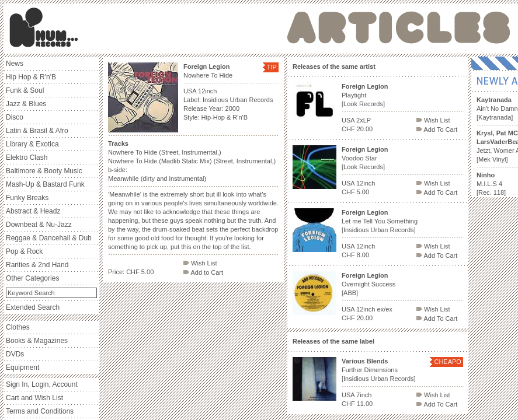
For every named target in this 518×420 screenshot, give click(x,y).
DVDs (15, 354)
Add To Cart (437, 129)
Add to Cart (203, 272)
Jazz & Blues (26, 104)
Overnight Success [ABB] (368, 284)
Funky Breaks (27, 198)
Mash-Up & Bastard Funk (45, 184)
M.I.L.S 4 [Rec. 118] (491, 184)
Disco (15, 117)
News (15, 64)
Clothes (18, 327)
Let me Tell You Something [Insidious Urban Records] (380, 221)
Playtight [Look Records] (365, 95)
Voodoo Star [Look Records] (365, 158)
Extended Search (33, 307)
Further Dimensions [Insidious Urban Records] (379, 370)
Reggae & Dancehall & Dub (49, 238)
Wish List (200, 263)
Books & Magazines (37, 341)
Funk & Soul (25, 90)
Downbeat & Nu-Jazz (39, 225)
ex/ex (385, 309)
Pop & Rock (24, 251)
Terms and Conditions (40, 411)
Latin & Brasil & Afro (37, 131)
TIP (272, 67)
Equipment (22, 367)
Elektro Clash (27, 157)
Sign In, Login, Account (42, 384)
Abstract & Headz (33, 211)
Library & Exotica (32, 144)
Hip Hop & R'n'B (31, 77)
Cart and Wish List (34, 398)
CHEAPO (447, 362)
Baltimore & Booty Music (44, 171)
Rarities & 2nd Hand (37, 265)
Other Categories (32, 278)
